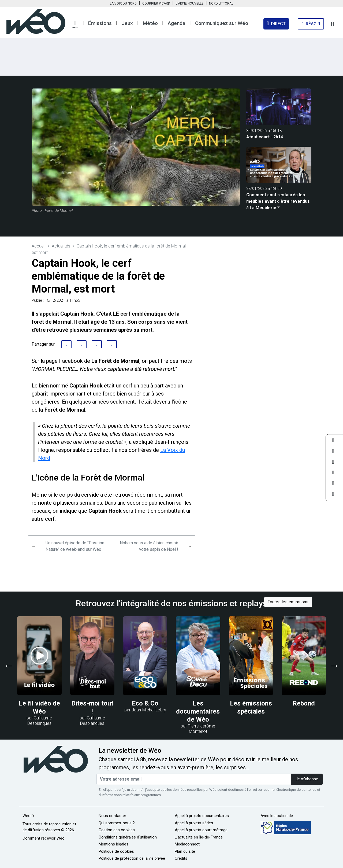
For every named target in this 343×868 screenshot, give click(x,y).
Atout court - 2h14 (265, 137)
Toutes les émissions (288, 602)
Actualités (61, 246)
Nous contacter (112, 816)
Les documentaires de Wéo (198, 711)
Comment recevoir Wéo (44, 838)
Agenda (176, 23)
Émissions (100, 23)
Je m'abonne (307, 779)
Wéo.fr (28, 816)
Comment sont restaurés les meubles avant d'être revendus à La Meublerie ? (278, 201)
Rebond (304, 703)
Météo (150, 23)
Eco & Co (145, 703)
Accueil (38, 246)
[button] (75, 24)
